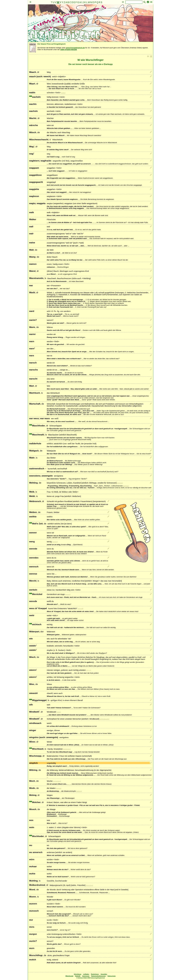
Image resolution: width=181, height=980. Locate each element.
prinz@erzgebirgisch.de (75, 48)
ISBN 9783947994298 (69, 50)
